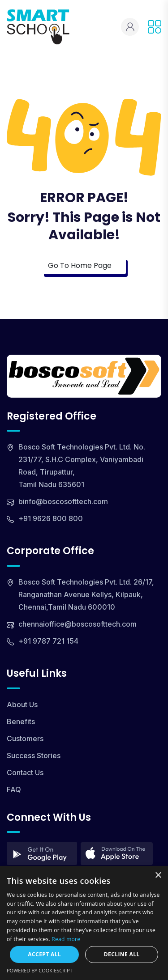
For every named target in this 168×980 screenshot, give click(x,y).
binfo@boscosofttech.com (63, 501)
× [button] (158, 876)
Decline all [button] (122, 954)
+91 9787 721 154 (48, 641)
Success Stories (34, 755)
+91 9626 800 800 (51, 518)
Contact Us (25, 772)
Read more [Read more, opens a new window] (66, 939)
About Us (22, 704)
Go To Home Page (84, 265)
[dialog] (84, 923)
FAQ (14, 789)
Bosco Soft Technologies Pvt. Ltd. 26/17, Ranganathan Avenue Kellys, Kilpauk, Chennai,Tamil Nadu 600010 (86, 594)
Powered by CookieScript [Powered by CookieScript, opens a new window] (40, 970)
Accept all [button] (44, 954)
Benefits (21, 721)
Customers (25, 738)
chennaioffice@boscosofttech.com (78, 624)
